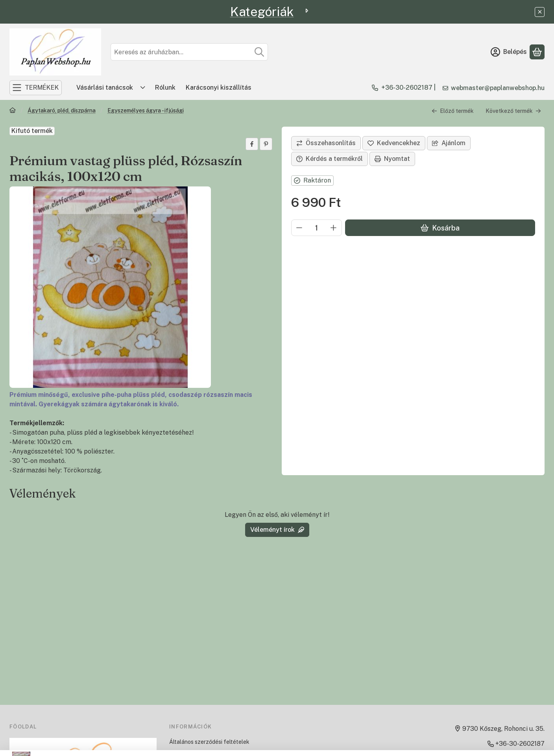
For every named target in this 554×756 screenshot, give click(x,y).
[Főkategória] (13, 111)
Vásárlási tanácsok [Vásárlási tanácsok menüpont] (105, 88)
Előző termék (453, 111)
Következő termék (513, 111)
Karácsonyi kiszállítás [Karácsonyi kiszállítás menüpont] (219, 88)
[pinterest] (266, 144)
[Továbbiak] (143, 88)
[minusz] (299, 228)
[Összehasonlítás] (326, 143)
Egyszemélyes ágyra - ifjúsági (146, 111)
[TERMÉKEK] (36, 88)
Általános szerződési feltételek (209, 742)
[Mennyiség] (317, 228)
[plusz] (334, 228)
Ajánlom (449, 143)
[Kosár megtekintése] (537, 52)
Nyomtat (392, 159)
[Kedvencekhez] (394, 143)
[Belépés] (509, 52)
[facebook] (252, 144)
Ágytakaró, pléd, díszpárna (62, 111)
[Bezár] (540, 12)
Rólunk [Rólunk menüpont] (165, 88)
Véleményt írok (277, 530)
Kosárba (440, 228)
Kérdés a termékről (330, 159)
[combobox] (189, 52)
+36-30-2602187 (407, 88)
